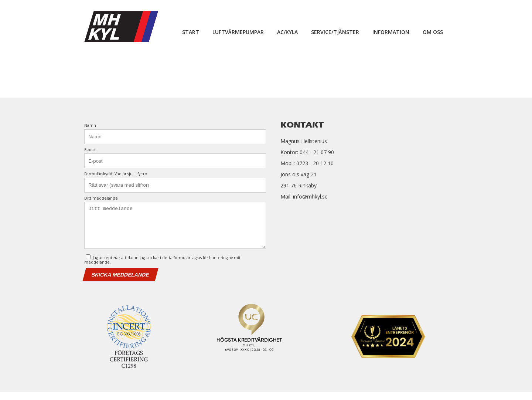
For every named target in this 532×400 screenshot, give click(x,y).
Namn (90, 126)
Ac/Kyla (287, 32)
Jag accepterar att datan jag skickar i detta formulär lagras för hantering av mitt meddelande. (163, 267)
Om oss (433, 32)
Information (391, 32)
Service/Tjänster (335, 32)
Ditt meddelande (101, 198)
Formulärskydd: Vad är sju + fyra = (116, 174)
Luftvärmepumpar (238, 32)
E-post (90, 150)
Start (191, 32)
